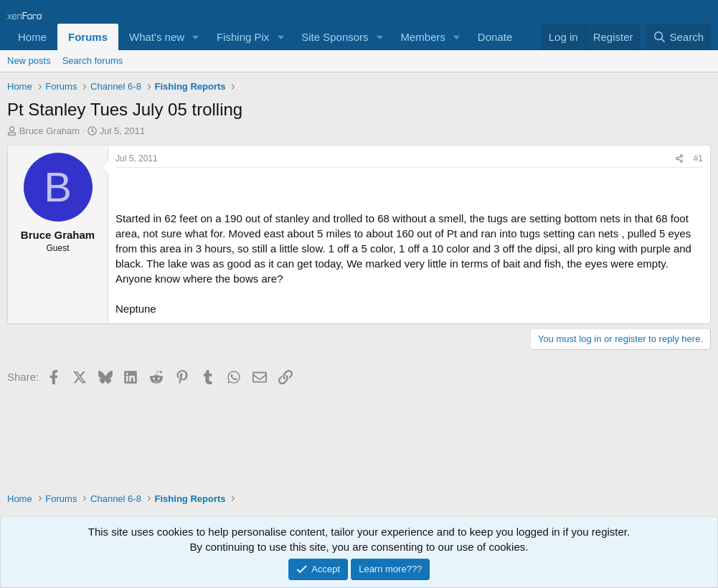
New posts (29, 61)
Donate (495, 37)
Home (32, 37)
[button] (196, 37)
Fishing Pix (243, 37)
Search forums (93, 61)
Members (423, 37)
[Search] (678, 37)
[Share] (679, 159)
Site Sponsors (335, 37)
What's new (157, 37)
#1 (698, 158)
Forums (88, 37)
